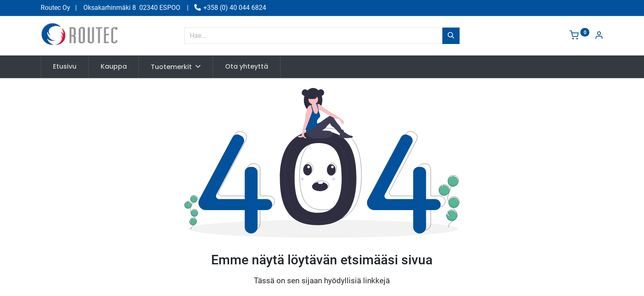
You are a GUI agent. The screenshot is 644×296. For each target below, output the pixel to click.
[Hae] (451, 36)
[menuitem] (65, 67)
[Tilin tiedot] (599, 36)
